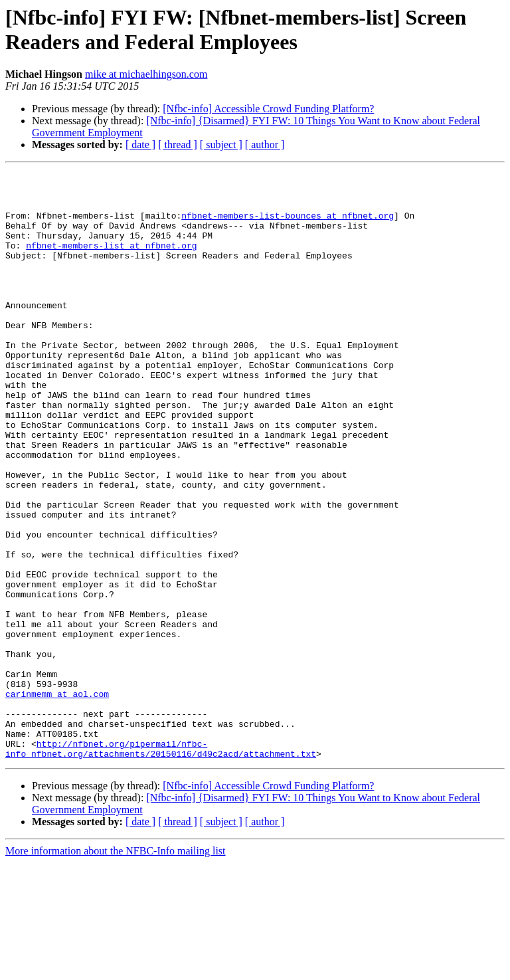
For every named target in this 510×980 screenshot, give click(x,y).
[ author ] (265, 145)
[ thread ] (178, 145)
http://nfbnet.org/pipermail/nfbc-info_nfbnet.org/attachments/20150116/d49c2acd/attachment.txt (161, 865)
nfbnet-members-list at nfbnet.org (111, 261)
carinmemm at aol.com (57, 799)
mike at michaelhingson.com (146, 74)
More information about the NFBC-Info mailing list (116, 968)
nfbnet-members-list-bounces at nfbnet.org (288, 225)
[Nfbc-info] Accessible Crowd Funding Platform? (268, 109)
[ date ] (140, 145)
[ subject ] (221, 145)
